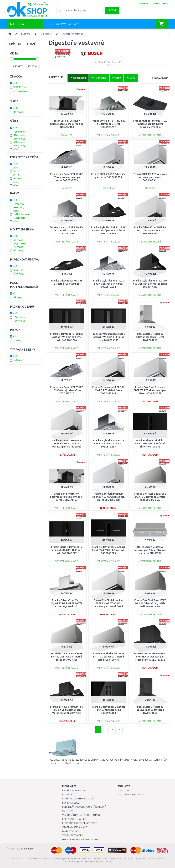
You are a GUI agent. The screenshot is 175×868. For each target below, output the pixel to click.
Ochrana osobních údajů (78, 799)
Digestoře (46, 34)
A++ (17, 178)
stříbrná (19, 218)
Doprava (61, 24)
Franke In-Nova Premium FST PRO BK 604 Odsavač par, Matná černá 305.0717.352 (150, 657)
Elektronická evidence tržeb (80, 823)
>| (119, 729)
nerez (19, 207)
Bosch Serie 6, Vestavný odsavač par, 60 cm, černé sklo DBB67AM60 (67, 124)
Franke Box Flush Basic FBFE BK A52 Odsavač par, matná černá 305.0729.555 (67, 657)
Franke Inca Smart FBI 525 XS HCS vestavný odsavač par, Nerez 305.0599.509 (67, 177)
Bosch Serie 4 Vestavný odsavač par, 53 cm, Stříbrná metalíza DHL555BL (150, 550)
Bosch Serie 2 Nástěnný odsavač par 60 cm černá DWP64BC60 (150, 710)
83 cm (18, 112)
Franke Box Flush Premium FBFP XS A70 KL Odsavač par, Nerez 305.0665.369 (150, 390)
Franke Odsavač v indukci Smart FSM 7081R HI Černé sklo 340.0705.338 (150, 444)
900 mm (19, 146)
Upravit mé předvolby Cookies (81, 839)
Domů (50, 24)
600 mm (19, 142)
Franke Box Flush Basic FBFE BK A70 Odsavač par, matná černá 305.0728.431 (108, 657)
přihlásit (145, 4)
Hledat (112, 10)
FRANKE (19, 87)
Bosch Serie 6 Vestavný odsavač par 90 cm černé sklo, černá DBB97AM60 (67, 497)
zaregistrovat (160, 4)
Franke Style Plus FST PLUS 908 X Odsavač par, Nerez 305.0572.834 (108, 284)
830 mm (19, 139)
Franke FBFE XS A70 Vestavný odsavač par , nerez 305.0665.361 (150, 177)
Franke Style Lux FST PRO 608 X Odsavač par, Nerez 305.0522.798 (67, 230)
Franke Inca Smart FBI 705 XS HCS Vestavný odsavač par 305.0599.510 (67, 390)
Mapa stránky (70, 831)
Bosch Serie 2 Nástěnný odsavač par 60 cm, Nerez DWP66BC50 (150, 337)
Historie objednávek (131, 794)
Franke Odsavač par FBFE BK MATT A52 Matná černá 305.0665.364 (150, 230)
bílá (17, 211)
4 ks (17, 297)
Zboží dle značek (73, 835)
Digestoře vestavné (73, 34)
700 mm (20, 132)
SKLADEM (162, 78)
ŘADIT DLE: (56, 77)
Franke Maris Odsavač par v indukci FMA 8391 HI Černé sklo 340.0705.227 (67, 550)
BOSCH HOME (22, 91)
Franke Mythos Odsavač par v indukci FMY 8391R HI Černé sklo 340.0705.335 (108, 337)
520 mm (19, 135)
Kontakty (74, 24)
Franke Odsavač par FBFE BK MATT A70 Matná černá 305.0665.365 (108, 390)
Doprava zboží (71, 803)
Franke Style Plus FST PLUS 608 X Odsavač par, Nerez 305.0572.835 (108, 444)
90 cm (18, 250)
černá (19, 204)
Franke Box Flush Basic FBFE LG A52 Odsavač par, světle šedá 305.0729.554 (150, 603)
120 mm (19, 321)
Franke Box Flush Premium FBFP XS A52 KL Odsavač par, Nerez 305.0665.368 (108, 497)
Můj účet (124, 790)
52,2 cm (19, 244)
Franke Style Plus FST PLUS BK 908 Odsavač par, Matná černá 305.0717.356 (108, 230)
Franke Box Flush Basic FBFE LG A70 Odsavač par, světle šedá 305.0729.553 (150, 497)
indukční (19, 360)
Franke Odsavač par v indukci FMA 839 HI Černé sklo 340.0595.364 (108, 710)
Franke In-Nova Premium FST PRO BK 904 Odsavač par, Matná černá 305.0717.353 (67, 710)
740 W (18, 340)
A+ (16, 175)
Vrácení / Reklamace (75, 827)
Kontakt (67, 794)
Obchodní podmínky (74, 790)
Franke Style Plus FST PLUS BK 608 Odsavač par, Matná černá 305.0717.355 (150, 284)
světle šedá (21, 214)
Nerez (18, 270)
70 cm (18, 247)
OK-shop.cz (29, 849)
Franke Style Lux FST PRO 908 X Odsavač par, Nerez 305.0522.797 (108, 124)
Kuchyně (26, 34)
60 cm (18, 240)
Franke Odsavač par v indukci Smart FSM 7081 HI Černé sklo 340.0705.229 (108, 550)
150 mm (20, 317)
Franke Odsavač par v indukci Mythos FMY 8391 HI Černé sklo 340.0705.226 (67, 337)
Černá (18, 274)
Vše (15, 83)
